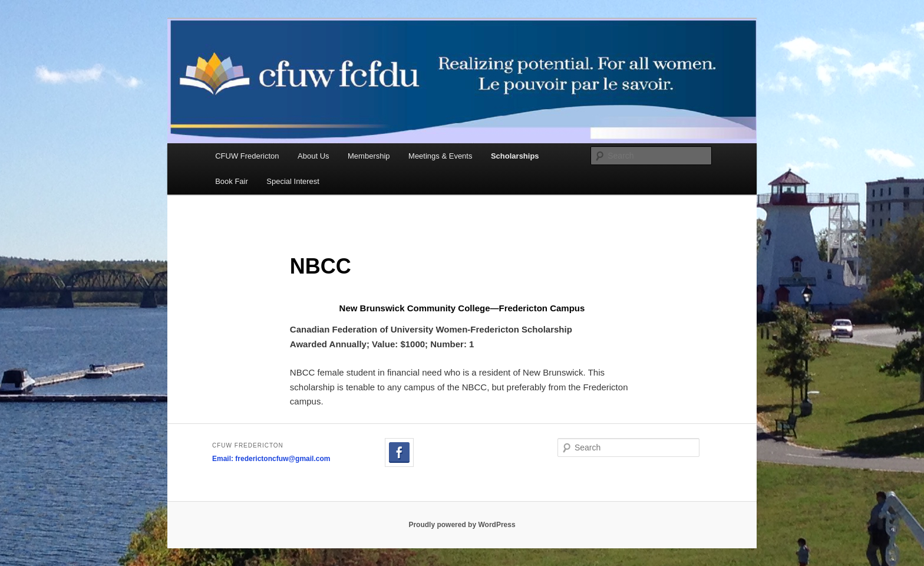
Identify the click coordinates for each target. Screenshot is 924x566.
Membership (369, 156)
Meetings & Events (440, 156)
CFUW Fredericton (247, 156)
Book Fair (232, 181)
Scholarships (515, 156)
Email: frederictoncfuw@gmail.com (271, 459)
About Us (313, 156)
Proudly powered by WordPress (462, 525)
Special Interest (293, 181)
